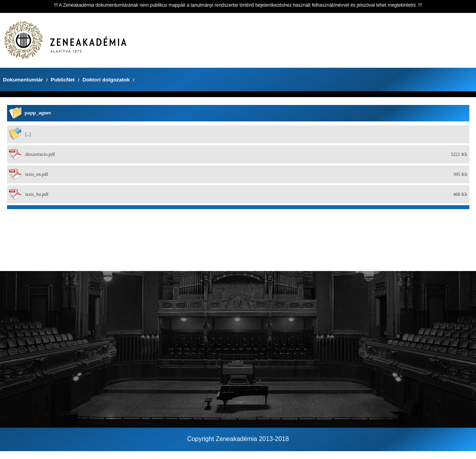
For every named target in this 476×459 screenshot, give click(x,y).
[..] (28, 134)
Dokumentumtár (23, 80)
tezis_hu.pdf (37, 194)
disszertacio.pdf (40, 154)
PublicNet (62, 80)
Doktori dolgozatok (106, 80)
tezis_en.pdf (37, 174)
